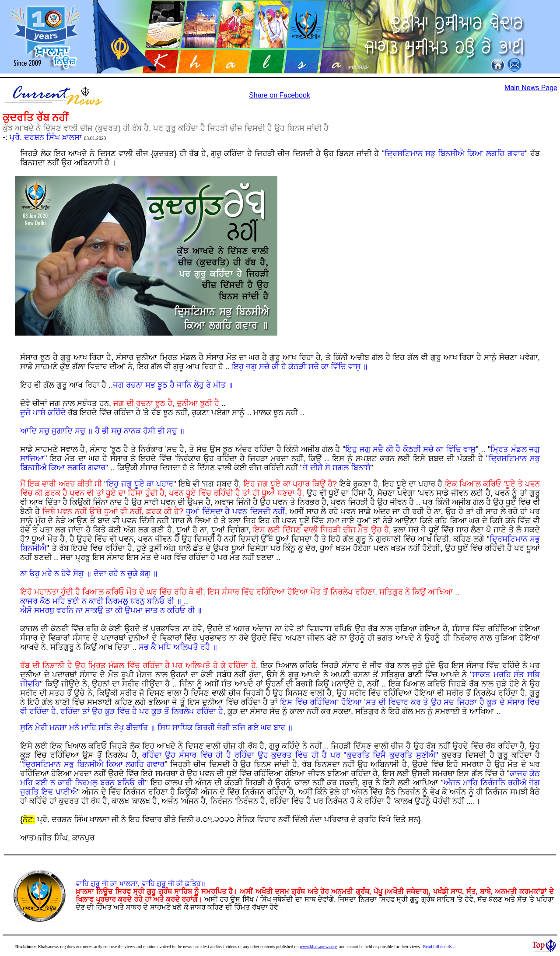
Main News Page (531, 88)
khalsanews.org (324, 947)
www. (305, 947)
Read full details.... (440, 947)
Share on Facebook (280, 95)
